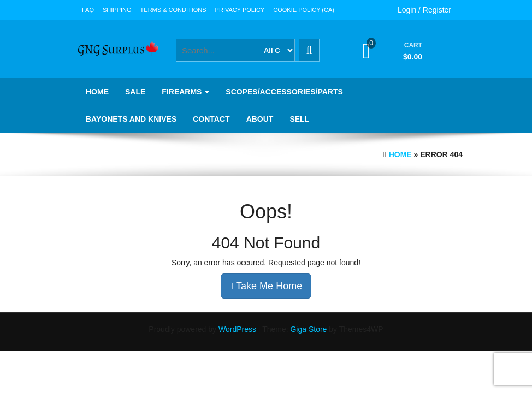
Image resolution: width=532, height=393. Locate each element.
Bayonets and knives (131, 119)
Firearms (185, 92)
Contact (211, 119)
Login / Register (424, 10)
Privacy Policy (240, 10)
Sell (299, 119)
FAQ (88, 10)
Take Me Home (266, 286)
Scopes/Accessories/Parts (284, 92)
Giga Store (308, 329)
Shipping (117, 10)
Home (97, 92)
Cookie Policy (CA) (304, 10)
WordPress (237, 329)
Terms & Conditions (173, 10)
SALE (135, 92)
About (260, 119)
